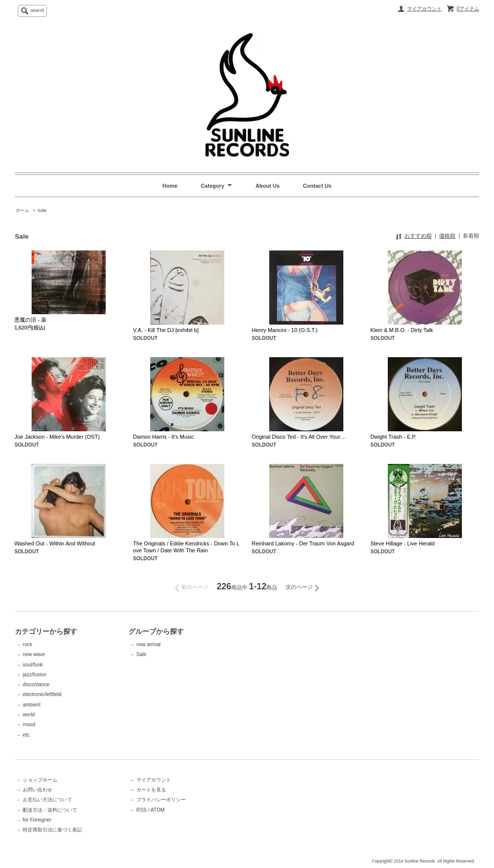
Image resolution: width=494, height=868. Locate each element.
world (29, 715)
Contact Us (317, 186)
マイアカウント (424, 9)
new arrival (148, 644)
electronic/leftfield (42, 694)
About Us (268, 186)
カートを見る (151, 790)
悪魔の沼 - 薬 (30, 320)
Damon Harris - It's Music (163, 437)
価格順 (447, 236)
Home (170, 186)
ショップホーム (40, 780)
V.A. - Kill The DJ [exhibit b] (166, 330)
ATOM (158, 810)
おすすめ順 (418, 236)
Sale (42, 210)
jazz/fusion (35, 675)
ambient (32, 705)
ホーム (22, 210)
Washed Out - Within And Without (55, 543)
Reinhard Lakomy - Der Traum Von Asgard (303, 543)
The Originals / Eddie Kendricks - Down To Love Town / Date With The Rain (186, 547)
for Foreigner (37, 820)
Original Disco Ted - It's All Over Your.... (299, 437)
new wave (34, 654)
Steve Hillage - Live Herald (403, 543)
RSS (142, 810)
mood (29, 724)
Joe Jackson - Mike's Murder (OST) (57, 437)
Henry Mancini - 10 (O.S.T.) (285, 330)
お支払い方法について (47, 800)
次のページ (299, 587)
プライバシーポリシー (161, 800)
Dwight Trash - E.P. (393, 437)
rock (27, 644)
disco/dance (36, 684)
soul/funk (33, 665)
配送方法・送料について (50, 810)
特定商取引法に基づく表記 (52, 830)
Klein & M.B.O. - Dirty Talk (402, 330)
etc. (27, 735)
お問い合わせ (38, 790)
